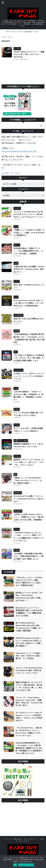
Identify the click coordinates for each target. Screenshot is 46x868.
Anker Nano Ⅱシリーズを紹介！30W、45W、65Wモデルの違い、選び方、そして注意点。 (29, 656)
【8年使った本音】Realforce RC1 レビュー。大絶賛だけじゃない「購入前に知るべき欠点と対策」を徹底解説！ (29, 517)
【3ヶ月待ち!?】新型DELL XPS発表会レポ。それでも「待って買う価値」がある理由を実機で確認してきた (29, 358)
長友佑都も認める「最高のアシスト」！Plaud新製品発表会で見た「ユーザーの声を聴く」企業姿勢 (28, 251)
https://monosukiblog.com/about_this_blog (19, 151)
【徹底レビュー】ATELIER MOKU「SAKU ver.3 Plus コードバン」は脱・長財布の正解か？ (28, 481)
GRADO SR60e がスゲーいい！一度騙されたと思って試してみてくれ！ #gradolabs (29, 54)
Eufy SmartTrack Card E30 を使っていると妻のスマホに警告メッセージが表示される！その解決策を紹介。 (29, 303)
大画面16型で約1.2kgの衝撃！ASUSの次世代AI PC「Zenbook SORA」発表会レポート (29, 269)
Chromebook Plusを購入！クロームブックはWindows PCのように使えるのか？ (29, 499)
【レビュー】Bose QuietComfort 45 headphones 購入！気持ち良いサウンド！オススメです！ (29, 670)
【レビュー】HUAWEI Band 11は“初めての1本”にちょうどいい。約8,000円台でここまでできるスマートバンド (29, 214)
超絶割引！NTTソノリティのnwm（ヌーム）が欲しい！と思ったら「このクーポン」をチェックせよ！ (29, 462)
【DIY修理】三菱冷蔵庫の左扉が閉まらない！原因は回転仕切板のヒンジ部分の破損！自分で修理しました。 (29, 556)
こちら (10, 160)
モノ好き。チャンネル (11, 173)
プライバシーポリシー (30, 839)
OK (15, 865)
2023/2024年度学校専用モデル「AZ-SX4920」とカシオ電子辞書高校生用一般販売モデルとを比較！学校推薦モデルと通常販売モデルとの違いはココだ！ (29, 748)
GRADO (26, 59)
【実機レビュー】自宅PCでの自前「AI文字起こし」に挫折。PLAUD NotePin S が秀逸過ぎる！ (29, 233)
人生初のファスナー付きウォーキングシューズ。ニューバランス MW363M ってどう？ (29, 376)
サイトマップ (7, 839)
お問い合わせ (17, 839)
